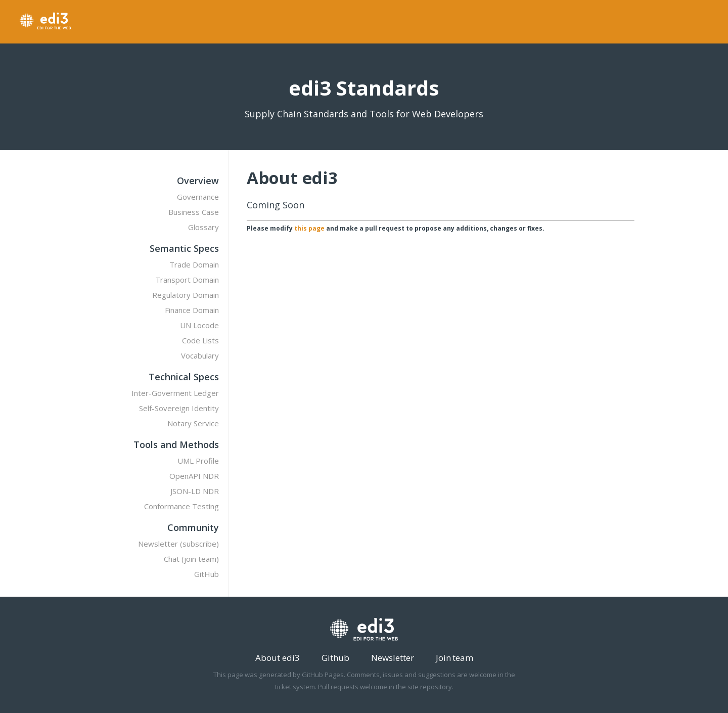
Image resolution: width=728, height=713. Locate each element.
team (463, 658)
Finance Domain (192, 310)
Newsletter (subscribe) (178, 544)
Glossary (203, 227)
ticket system (295, 687)
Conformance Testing (181, 506)
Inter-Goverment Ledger (175, 393)
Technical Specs (184, 377)
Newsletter (393, 658)
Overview (198, 181)
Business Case (194, 212)
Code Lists (200, 340)
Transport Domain (187, 280)
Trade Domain (194, 264)
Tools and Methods (176, 444)
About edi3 (278, 658)
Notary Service (193, 423)
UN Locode (199, 325)
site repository (430, 687)
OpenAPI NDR (194, 476)
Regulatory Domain (186, 295)
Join (443, 658)
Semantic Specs (184, 248)
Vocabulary (200, 355)
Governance (198, 197)
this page (309, 228)
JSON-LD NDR (195, 491)
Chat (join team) (191, 559)
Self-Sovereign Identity (179, 408)
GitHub (207, 574)
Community (193, 527)
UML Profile (198, 461)
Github (335, 658)
